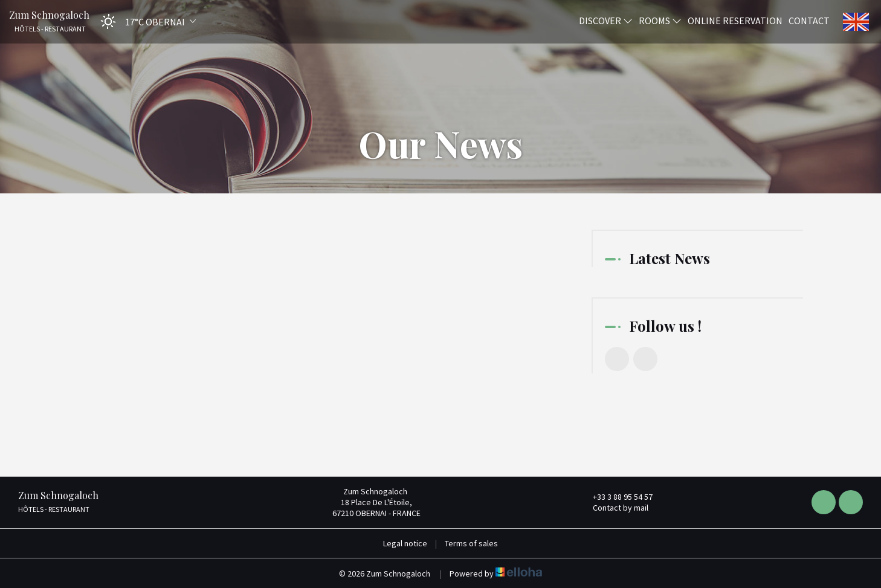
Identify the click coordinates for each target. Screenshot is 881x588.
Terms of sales (471, 543)
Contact (809, 20)
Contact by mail (614, 508)
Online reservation (735, 20)
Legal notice (405, 543)
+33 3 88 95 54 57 (616, 497)
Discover (606, 20)
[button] (144, 21)
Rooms (660, 20)
